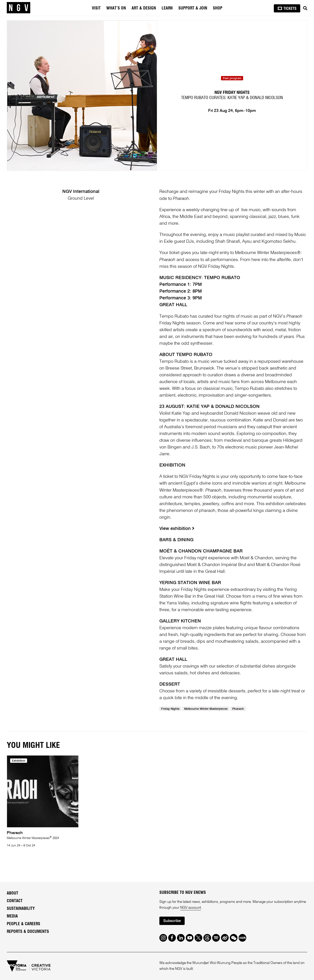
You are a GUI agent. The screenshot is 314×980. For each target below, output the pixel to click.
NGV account (191, 908)
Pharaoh (238, 709)
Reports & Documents (28, 932)
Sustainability (21, 909)
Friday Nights (170, 709)
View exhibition (177, 529)
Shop (218, 8)
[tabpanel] (82, 96)
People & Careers (23, 924)
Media (12, 916)
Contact (15, 901)
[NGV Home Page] (19, 8)
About (13, 893)
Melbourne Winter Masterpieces (206, 709)
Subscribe (172, 921)
